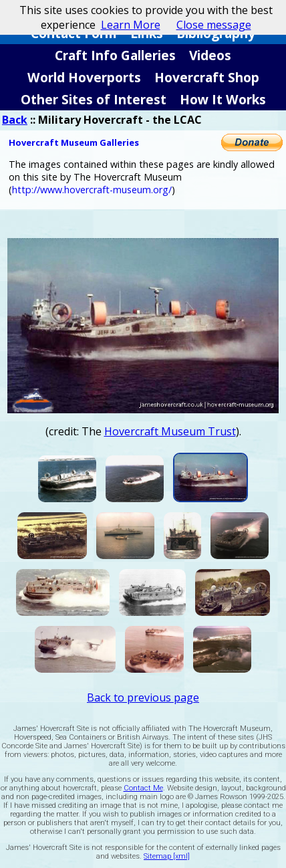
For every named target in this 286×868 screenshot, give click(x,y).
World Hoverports (84, 77)
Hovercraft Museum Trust (170, 431)
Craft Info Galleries (115, 55)
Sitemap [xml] (167, 856)
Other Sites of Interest (94, 99)
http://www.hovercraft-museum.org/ (92, 190)
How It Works (223, 99)
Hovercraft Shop (207, 77)
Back (15, 120)
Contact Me (143, 788)
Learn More (131, 25)
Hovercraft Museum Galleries (74, 142)
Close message (214, 25)
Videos (210, 55)
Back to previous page (143, 697)
